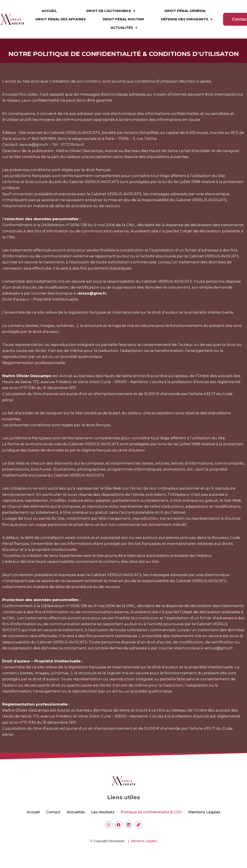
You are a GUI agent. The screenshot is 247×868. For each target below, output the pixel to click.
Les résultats (103, 812)
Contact (53, 812)
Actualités (124, 24)
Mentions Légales (204, 812)
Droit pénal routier (123, 16)
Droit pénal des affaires (61, 16)
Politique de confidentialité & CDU (151, 812)
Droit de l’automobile (111, 7)
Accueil (49, 7)
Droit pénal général (185, 7)
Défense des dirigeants (187, 16)
